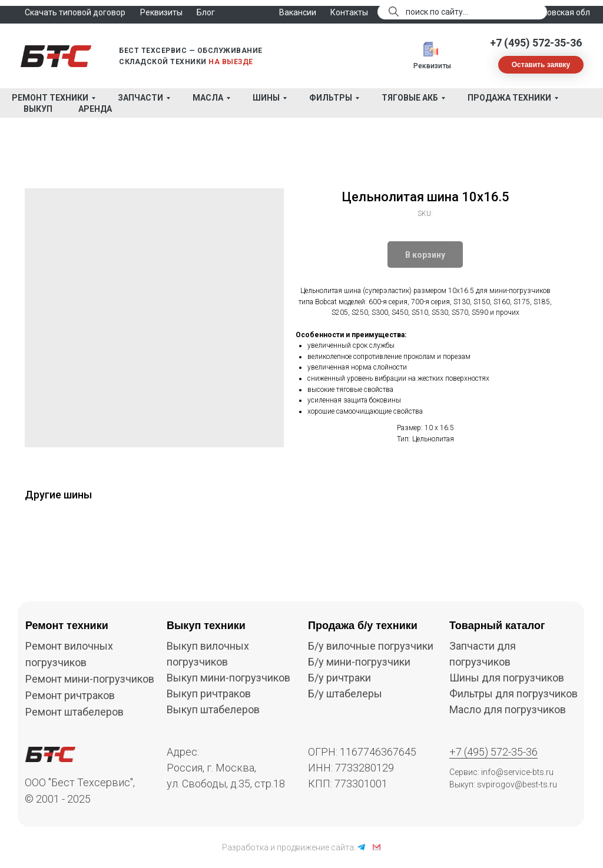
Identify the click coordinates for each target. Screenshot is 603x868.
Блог (206, 12)
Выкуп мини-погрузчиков (228, 678)
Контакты (349, 12)
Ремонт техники (50, 98)
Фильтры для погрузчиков (513, 694)
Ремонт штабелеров (74, 712)
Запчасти (140, 98)
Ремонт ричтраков (70, 695)
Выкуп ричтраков (209, 694)
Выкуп (38, 109)
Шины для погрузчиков (507, 678)
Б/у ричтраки (339, 678)
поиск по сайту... (437, 12)
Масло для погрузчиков (508, 709)
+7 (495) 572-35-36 (536, 43)
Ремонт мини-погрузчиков (90, 679)
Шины (266, 98)
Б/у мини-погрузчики (359, 662)
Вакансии (298, 12)
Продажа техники (509, 98)
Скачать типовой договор (75, 12)
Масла (208, 98)
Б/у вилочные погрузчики (371, 646)
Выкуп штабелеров (213, 709)
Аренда (95, 109)
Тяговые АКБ (410, 98)
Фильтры (331, 98)
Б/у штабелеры (345, 694)
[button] (541, 65)
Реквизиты (432, 66)
